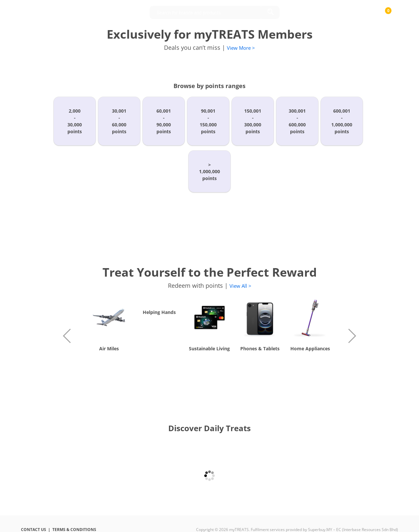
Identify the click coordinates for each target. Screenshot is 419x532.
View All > (240, 286)
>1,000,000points (209, 171)
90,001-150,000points (208, 121)
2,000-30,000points (75, 121)
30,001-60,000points (119, 121)
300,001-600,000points (297, 121)
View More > (241, 48)
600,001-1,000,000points (342, 121)
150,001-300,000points (253, 121)
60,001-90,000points (164, 121)
